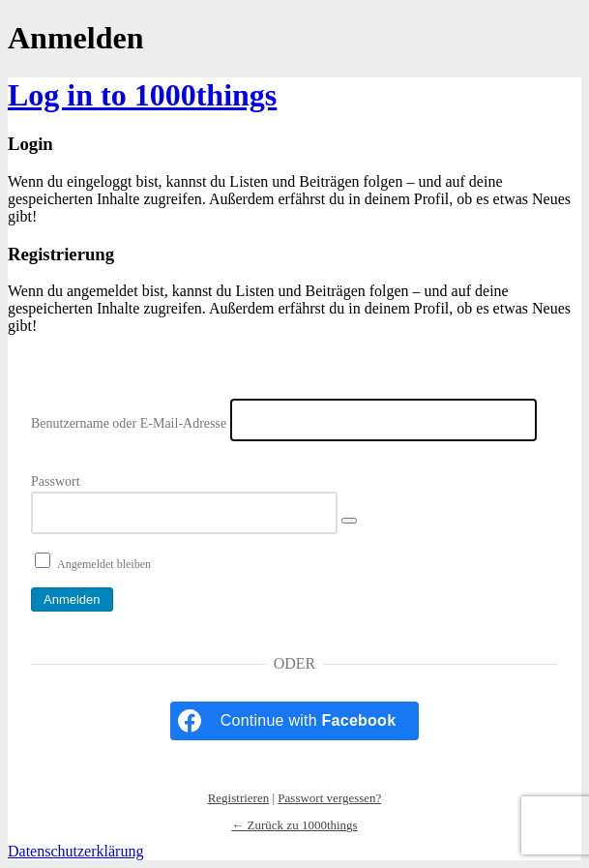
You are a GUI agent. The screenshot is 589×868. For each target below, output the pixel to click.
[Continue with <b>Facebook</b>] (295, 721)
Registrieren (239, 798)
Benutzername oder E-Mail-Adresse (129, 423)
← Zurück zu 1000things (294, 825)
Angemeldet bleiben (104, 564)
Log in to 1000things (142, 95)
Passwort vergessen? (329, 798)
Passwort (56, 481)
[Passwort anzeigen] (349, 521)
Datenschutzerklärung (75, 851)
